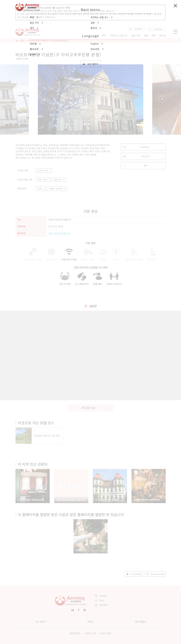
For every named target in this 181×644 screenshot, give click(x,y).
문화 (41, 189)
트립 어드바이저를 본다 (60, 233)
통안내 (162, 35)
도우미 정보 (106, 633)
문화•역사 (59, 179)
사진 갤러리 (40, 622)
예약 (154, 35)
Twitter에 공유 (134, 574)
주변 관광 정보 (96, 408)
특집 (104, 35)
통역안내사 (75, 633)
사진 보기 (137, 156)
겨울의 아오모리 (57, 189)
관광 (23, 41)
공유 (135, 166)
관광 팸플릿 (141, 622)
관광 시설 (43, 179)
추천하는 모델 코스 (119, 35)
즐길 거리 (136, 35)
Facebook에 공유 (155, 574)
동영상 (90, 622)
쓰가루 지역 (44, 171)
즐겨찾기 (101, 605)
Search (101, 596)
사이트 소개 (90, 633)
